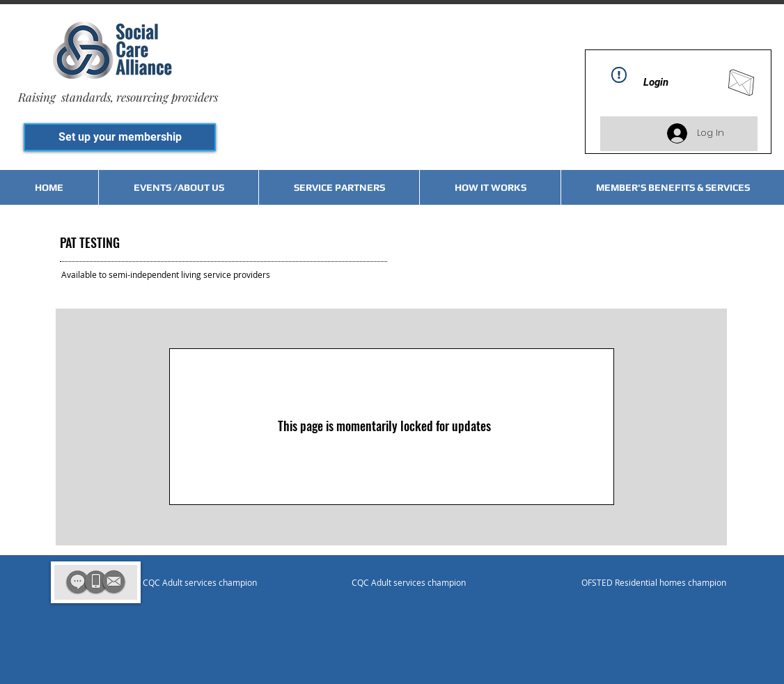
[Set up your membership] (120, 137)
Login (656, 82)
